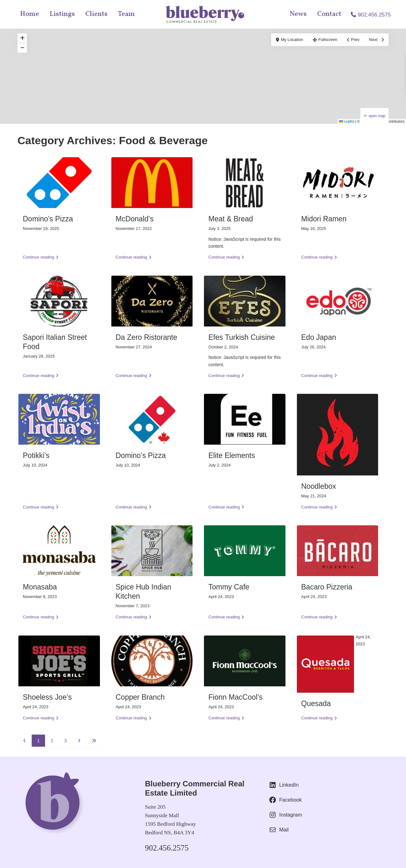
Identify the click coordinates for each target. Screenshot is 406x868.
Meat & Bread (231, 219)
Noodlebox (319, 486)
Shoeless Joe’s (47, 697)
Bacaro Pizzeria (327, 587)
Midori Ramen (324, 219)
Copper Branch (140, 697)
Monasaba (40, 587)
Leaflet (347, 121)
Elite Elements (232, 455)
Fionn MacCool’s (236, 697)
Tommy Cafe (229, 587)
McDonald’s (135, 219)
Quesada (316, 703)
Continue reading (41, 257)
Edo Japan (319, 337)
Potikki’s (36, 455)
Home (29, 14)
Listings (62, 14)
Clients (96, 14)
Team (126, 14)
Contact (329, 14)
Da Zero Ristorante (147, 337)
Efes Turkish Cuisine (242, 337)
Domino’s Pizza (48, 219)
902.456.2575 (374, 15)
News (298, 14)
